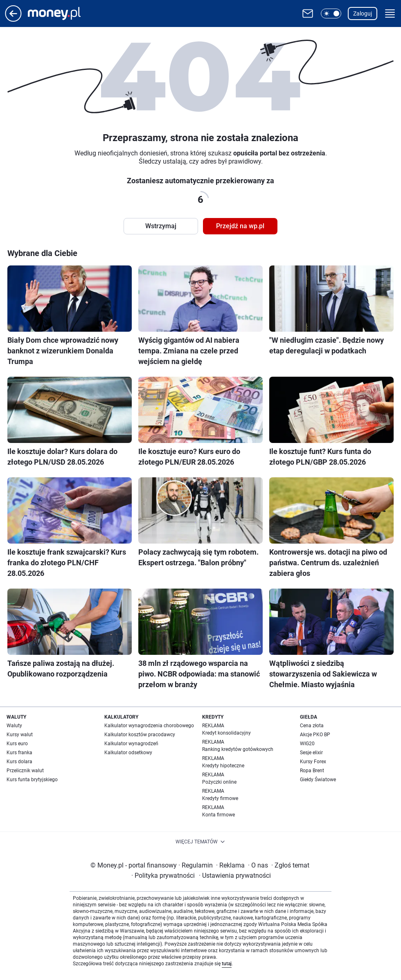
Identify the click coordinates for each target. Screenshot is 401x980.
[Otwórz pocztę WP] (308, 13)
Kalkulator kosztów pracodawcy (140, 735)
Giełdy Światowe (318, 780)
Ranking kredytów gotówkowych (238, 749)
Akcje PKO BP (315, 735)
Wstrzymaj (161, 226)
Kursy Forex (313, 762)
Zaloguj (363, 13)
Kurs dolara (19, 762)
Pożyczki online (219, 782)
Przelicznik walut (25, 771)
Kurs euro (17, 744)
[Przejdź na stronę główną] (13, 19)
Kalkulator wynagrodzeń (131, 744)
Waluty (14, 726)
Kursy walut (20, 735)
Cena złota (312, 726)
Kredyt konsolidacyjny (226, 733)
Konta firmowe (219, 815)
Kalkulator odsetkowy (128, 753)
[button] (331, 13)
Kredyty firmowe (220, 798)
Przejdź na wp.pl (240, 226)
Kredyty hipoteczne (223, 766)
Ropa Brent (312, 771)
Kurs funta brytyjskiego (32, 780)
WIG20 (307, 744)
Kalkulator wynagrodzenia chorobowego (149, 726)
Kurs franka (19, 753)
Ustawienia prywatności (235, 875)
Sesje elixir (311, 753)
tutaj (227, 964)
